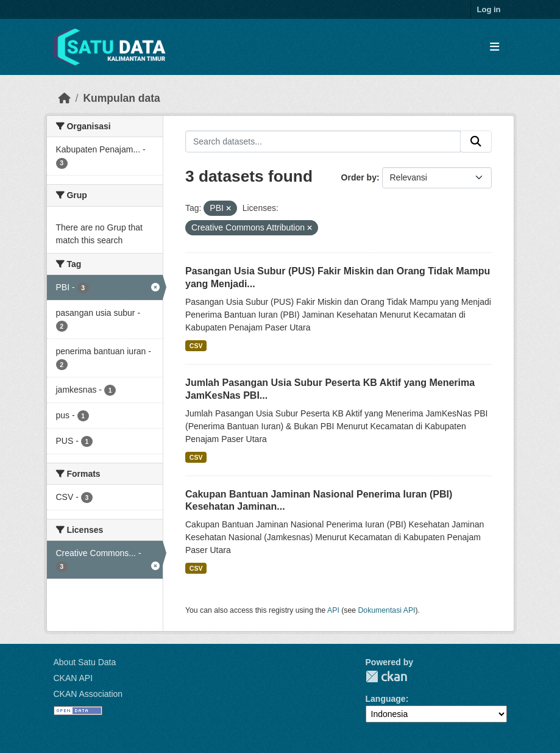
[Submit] (476, 141)
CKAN (386, 676)
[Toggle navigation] (494, 47)
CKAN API (73, 678)
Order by (359, 177)
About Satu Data (85, 662)
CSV (196, 346)
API (333, 610)
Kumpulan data (121, 98)
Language (386, 699)
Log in (489, 9)
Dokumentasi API (387, 610)
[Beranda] (65, 98)
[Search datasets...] (323, 141)
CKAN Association (88, 694)
